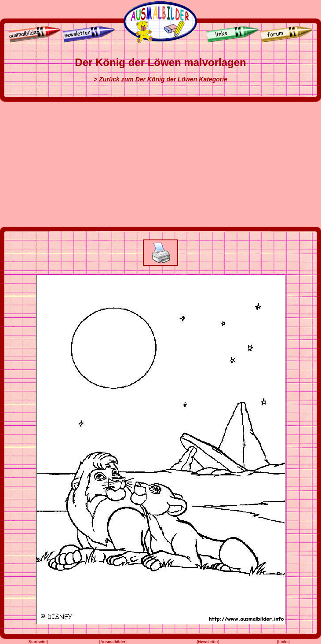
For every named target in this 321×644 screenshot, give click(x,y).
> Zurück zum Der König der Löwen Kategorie (160, 79)
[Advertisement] (160, 164)
